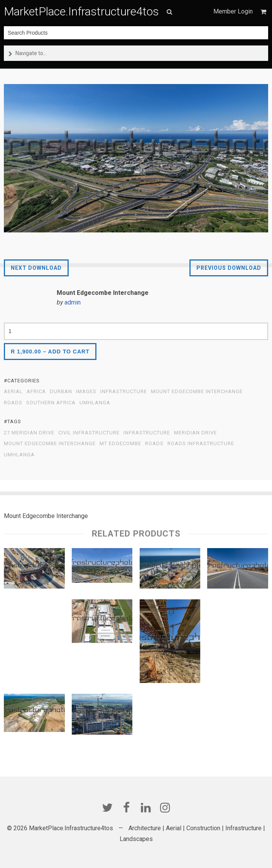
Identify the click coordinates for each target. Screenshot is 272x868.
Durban (61, 392)
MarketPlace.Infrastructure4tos (81, 11)
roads (154, 444)
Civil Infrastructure (89, 433)
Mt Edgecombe (120, 444)
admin (73, 302)
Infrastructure (124, 392)
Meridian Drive (195, 433)
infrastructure (147, 433)
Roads (13, 403)
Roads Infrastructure (201, 444)
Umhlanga (95, 403)
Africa (36, 392)
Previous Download (229, 268)
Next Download (36, 268)
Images (86, 392)
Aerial (13, 392)
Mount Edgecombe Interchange (197, 392)
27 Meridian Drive (29, 433)
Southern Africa (51, 403)
